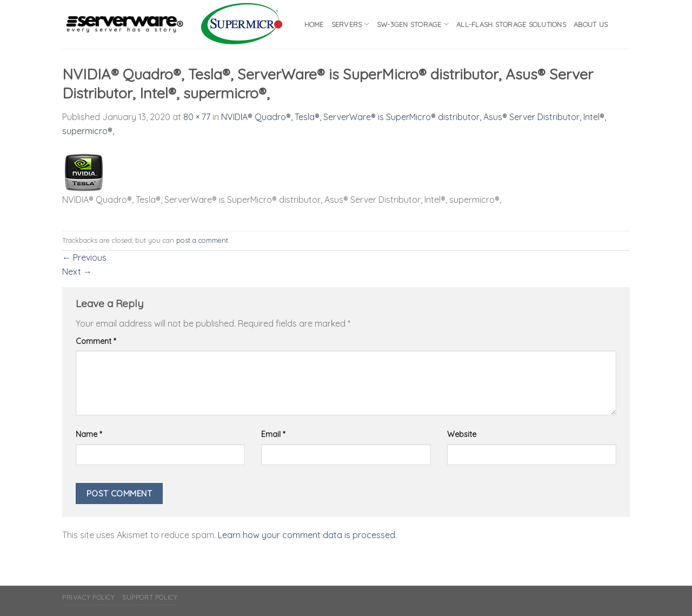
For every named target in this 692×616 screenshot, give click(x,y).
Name (89, 434)
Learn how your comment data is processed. (307, 535)
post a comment (202, 240)
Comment (96, 341)
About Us (591, 24)
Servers (350, 24)
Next (77, 271)
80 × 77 (197, 117)
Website (462, 434)
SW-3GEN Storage (413, 24)
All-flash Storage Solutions (511, 24)
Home (314, 24)
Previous (84, 257)
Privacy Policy (89, 597)
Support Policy (150, 597)
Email (273, 434)
